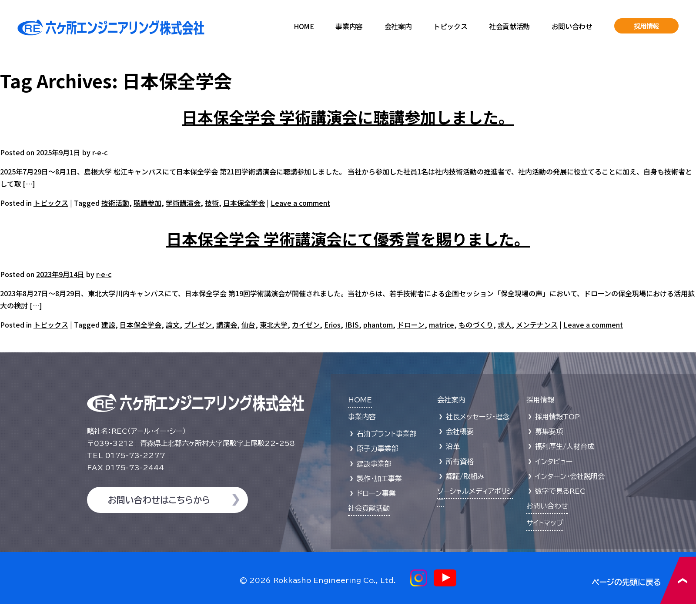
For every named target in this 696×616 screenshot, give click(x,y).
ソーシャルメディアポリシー (475, 495)
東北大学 (274, 325)
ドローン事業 (376, 493)
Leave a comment (300, 203)
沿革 (453, 446)
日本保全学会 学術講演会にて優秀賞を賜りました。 (348, 238)
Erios (332, 325)
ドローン (411, 325)
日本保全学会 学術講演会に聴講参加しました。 (348, 117)
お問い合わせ (572, 26)
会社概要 (460, 432)
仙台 (248, 325)
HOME (304, 26)
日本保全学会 (244, 203)
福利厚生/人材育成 (565, 446)
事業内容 (349, 26)
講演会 (227, 325)
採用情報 (647, 26)
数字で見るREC (560, 491)
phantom (378, 325)
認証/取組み (465, 476)
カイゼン (306, 325)
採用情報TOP (557, 417)
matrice (442, 325)
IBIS (352, 325)
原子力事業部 (378, 449)
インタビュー (554, 462)
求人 (505, 325)
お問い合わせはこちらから (159, 500)
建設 (108, 325)
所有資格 (460, 462)
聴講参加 (147, 203)
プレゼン (198, 325)
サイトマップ (545, 523)
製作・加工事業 (379, 479)
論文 (173, 325)
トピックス (450, 26)
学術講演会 (183, 203)
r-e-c (100, 152)
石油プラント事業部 (387, 434)
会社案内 (398, 26)
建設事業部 (374, 464)
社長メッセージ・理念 (478, 417)
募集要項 (549, 432)
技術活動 (115, 203)
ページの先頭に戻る (644, 580)
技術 (212, 203)
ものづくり (476, 325)
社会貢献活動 (509, 26)
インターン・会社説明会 (570, 476)
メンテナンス (537, 325)
